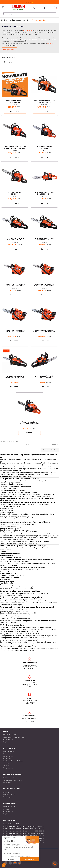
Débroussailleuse (9, 754)
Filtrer (8, 62)
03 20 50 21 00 (14, 824)
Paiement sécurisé (9, 795)
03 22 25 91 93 (40, 826)
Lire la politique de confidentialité (12, 854)
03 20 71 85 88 (39, 840)
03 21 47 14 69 (40, 833)
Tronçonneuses (8, 768)
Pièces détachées (9, 752)
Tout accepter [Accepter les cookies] (29, 859)
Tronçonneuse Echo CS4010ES (15, 193)
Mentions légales (9, 778)
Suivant (55, 445)
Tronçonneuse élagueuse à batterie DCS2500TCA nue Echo (44, 285)
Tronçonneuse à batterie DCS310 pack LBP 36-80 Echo (15, 377)
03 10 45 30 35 (40, 843)
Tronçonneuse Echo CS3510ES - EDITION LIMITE (44, 102)
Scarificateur (7, 759)
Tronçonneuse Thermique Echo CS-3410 (15, 102)
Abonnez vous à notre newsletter (14, 737)
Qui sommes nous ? (9, 735)
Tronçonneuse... (9, 50)
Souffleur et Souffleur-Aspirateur (13, 761)
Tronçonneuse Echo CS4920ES (44, 147)
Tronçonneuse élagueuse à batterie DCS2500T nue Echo (44, 331)
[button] (4, 865)
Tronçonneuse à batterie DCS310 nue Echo (44, 377)
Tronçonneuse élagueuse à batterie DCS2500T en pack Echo (15, 331)
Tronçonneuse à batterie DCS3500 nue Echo (44, 239)
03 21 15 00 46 (39, 831)
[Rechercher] (29, 14)
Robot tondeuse (8, 756)
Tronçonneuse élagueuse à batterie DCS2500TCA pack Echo (15, 285)
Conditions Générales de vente (13, 780)
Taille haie (6, 763)
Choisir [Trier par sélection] (12, 57)
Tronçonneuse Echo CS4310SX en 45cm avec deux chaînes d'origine (29, 423)
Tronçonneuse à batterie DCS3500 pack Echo (15, 239)
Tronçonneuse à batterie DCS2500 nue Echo (44, 193)
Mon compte (7, 797)
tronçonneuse (28, 30)
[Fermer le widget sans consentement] (10, 837)
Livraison (6, 792)
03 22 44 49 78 (39, 829)
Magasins (6, 742)
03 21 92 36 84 (40, 838)
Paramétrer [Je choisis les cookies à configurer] (11, 859)
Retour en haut (50, 450)
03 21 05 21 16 (42, 836)
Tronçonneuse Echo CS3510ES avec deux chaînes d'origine (15, 147)
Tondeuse (6, 766)
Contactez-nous (8, 739)
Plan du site (7, 782)
